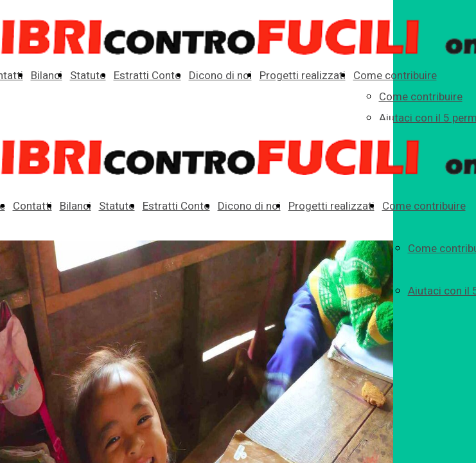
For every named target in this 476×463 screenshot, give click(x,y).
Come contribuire (395, 76)
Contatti (32, 206)
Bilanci (47, 76)
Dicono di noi (220, 76)
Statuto (88, 76)
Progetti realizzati (303, 76)
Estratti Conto (147, 76)
